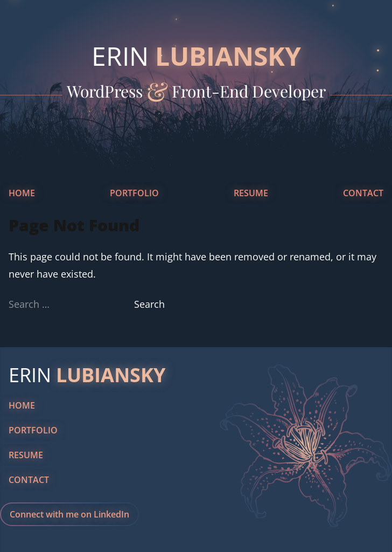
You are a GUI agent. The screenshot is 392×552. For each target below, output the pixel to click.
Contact (363, 193)
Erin (196, 56)
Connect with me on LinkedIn (69, 514)
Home (22, 193)
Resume (251, 193)
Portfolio (134, 193)
